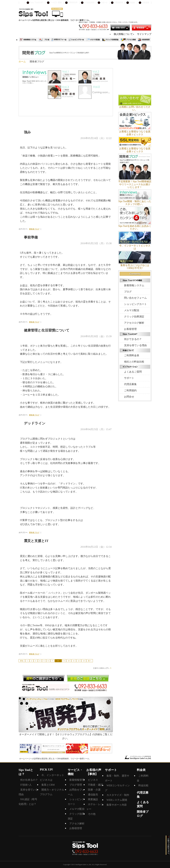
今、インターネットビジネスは (135, 247)
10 (69, 661)
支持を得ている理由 (135, 345)
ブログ (128, 292)
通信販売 (93, 795)
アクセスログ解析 (134, 323)
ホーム (22, 62)
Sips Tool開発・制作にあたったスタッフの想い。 (135, 203)
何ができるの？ (133, 339)
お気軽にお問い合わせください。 (135, 108)
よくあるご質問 (133, 372)
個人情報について (123, 34)
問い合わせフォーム (135, 298)
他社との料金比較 (134, 362)
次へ (90, 661)
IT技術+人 (26, 785)
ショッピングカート (135, 304)
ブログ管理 (76, 785)
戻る (22, 661)
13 (84, 661)
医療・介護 (94, 790)
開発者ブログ (34, 229)
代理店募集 (130, 384)
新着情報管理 (77, 780)
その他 (92, 814)
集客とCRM (48, 785)
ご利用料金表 (132, 355)
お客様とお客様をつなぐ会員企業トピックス (135, 133)
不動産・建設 (95, 785)
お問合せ (129, 397)
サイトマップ (144, 34)
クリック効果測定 (134, 317)
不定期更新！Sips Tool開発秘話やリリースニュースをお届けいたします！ (135, 184)
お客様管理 (130, 329)
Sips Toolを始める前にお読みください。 (135, 227)
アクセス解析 (77, 823)
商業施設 (93, 799)
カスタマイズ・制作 (118, 795)
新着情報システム (134, 285)
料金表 (141, 770)
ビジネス (93, 780)
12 (79, 661)
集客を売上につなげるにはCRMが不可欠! (135, 267)
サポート (129, 378)
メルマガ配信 (132, 310)
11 (74, 661)
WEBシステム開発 (117, 800)
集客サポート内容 (117, 805)
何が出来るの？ (29, 780)
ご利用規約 (130, 390)
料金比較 (143, 785)
